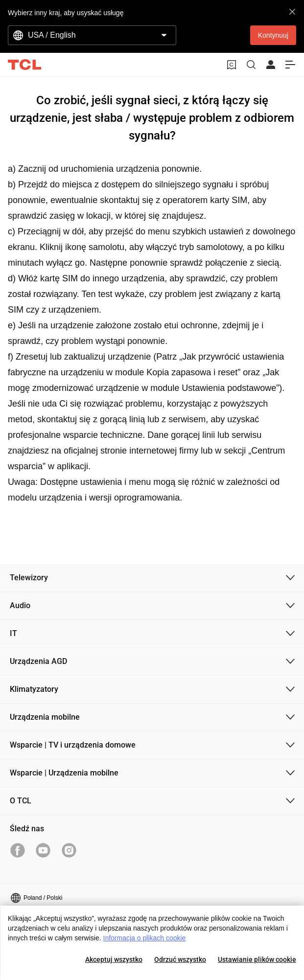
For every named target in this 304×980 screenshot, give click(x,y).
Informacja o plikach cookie (145, 938)
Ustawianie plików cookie (257, 959)
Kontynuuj (273, 35)
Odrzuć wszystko (180, 959)
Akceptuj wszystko (114, 959)
